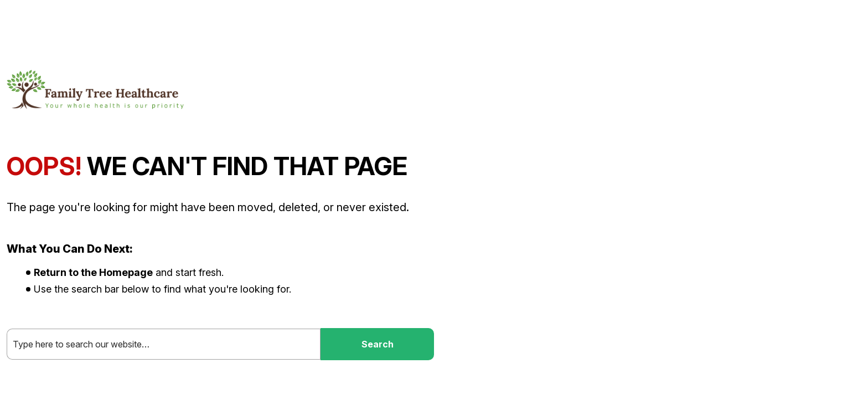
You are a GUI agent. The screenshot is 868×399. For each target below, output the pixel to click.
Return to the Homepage (93, 272)
